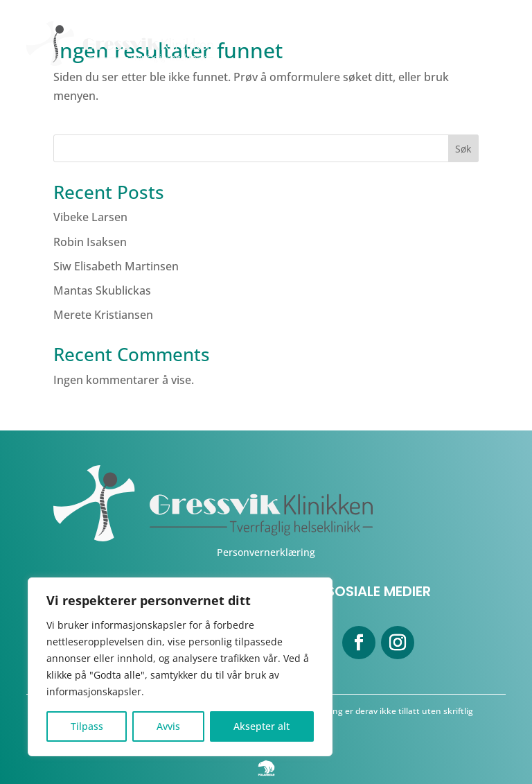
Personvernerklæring (266, 552)
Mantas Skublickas (102, 290)
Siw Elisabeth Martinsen (116, 266)
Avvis (168, 726)
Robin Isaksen (90, 242)
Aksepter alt (261, 726)
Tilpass (87, 726)
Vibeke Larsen (90, 217)
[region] (180, 667)
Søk (463, 149)
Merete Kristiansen (103, 315)
